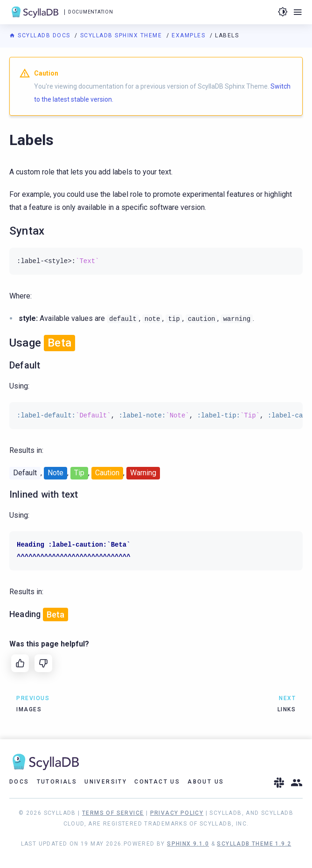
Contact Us (157, 782)
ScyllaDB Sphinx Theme (122, 35)
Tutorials (57, 782)
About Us (206, 782)
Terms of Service (113, 813)
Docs (19, 782)
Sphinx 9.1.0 (188, 844)
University (106, 782)
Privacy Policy (177, 813)
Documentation (90, 12)
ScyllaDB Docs (41, 35)
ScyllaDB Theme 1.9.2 (254, 844)
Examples (190, 35)
